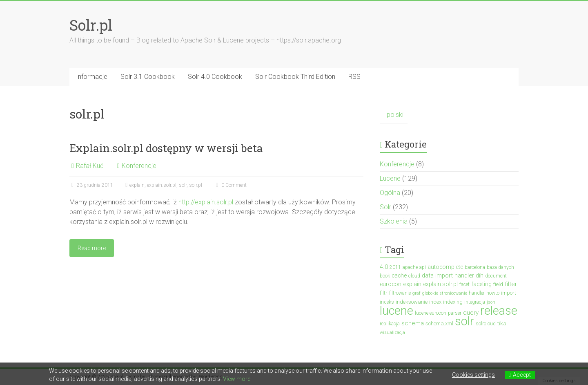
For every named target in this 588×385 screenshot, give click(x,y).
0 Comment (230, 185)
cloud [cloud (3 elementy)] (414, 276)
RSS (354, 77)
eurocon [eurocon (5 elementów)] (391, 284)
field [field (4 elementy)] (498, 284)
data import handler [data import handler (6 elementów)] (448, 275)
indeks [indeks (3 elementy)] (387, 302)
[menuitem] (394, 115)
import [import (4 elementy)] (509, 293)
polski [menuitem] (395, 115)
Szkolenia (394, 221)
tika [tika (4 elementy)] (502, 323)
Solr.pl (91, 25)
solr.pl (196, 185)
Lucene (390, 178)
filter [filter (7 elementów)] (511, 284)
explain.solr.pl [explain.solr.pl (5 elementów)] (440, 284)
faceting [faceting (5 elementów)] (481, 284)
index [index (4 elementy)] (435, 302)
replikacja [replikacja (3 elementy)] (390, 324)
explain (137, 185)
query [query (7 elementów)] (471, 313)
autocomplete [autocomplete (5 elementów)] (445, 267)
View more (237, 379)
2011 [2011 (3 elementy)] (395, 267)
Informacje (92, 77)
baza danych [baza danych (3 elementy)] (500, 267)
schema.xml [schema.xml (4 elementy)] (439, 323)
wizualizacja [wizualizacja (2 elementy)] (392, 332)
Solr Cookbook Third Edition (295, 77)
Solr (385, 207)
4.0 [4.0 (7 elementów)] (384, 267)
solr (183, 185)
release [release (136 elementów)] (499, 311)
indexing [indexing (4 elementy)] (453, 302)
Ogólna (390, 193)
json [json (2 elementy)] (491, 302)
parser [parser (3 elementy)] (455, 313)
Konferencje (139, 166)
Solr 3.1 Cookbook (148, 77)
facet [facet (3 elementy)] (464, 284)
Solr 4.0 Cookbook (215, 77)
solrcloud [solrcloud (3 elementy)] (486, 324)
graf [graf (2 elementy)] (416, 293)
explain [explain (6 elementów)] (412, 284)
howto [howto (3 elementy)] (493, 293)
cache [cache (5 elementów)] (399, 275)
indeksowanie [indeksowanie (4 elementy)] (412, 302)
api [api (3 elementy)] (423, 267)
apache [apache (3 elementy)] (410, 267)
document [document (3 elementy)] (496, 276)
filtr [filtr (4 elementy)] (384, 293)
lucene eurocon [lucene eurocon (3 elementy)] (431, 313)
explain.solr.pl (162, 185)
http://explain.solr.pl (206, 202)
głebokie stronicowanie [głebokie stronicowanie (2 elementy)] (445, 293)
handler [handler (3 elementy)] (477, 293)
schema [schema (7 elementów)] (413, 323)
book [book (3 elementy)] (385, 276)
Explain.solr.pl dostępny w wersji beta (166, 148)
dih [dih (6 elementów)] (480, 275)
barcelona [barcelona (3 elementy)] (475, 267)
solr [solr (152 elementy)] (464, 321)
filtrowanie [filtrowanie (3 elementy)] (400, 293)
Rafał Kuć (90, 166)
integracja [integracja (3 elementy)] (475, 302)
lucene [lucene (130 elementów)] (396, 311)
